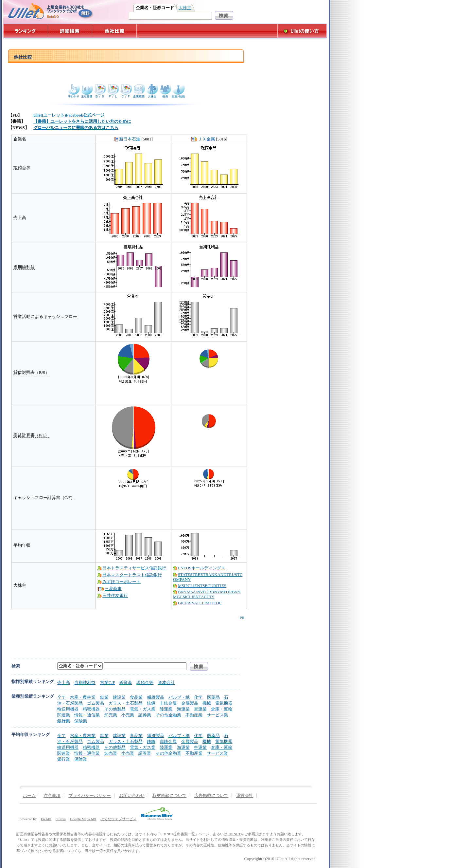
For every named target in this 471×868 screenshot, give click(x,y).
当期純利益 (85, 683)
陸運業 (166, 709)
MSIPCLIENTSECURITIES (200, 586)
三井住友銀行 (113, 596)
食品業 (136, 697)
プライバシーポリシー (90, 796)
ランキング (25, 31)
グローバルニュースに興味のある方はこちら (76, 128)
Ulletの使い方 (302, 31)
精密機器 (91, 709)
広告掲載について (211, 796)
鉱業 (104, 697)
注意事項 (52, 796)
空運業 (200, 709)
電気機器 (224, 703)
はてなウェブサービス (118, 819)
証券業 (145, 715)
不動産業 (194, 715)
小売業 (128, 715)
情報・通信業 (87, 715)
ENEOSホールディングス (199, 568)
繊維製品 (156, 697)
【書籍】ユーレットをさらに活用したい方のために (82, 121)
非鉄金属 (168, 703)
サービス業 (217, 715)
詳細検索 (70, 31)
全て (61, 697)
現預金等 (145, 683)
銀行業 (64, 721)
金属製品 (190, 703)
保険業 (81, 721)
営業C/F (108, 683)
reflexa (61, 819)
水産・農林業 (83, 697)
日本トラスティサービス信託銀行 (132, 568)
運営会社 (245, 796)
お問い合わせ (132, 796)
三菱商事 (110, 589)
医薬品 (213, 697)
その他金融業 (168, 715)
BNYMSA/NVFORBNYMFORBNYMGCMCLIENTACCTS (207, 594)
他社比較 (115, 31)
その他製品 (115, 709)
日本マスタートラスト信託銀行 (130, 575)
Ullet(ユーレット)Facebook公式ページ (69, 115)
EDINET (234, 834)
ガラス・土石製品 (126, 703)
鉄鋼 (151, 703)
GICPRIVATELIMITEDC (197, 603)
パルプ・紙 (179, 697)
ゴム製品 (96, 703)
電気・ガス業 (143, 709)
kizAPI (46, 819)
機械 (207, 703)
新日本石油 (127, 139)
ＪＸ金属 (203, 139)
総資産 (126, 683)
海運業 (183, 709)
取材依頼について (169, 796)
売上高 (64, 683)
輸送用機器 (68, 709)
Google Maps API (83, 819)
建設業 (119, 697)
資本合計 (166, 683)
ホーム (29, 796)
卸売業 (111, 715)
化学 (198, 697)
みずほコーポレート (119, 582)
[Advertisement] (125, 634)
